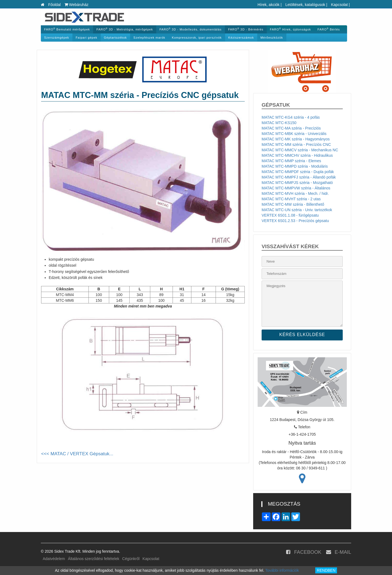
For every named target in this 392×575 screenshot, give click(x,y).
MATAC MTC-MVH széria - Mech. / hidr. (295, 193)
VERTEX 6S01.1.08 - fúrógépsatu (290, 215)
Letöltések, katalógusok (305, 5)
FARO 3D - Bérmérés (246, 29)
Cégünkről (131, 559)
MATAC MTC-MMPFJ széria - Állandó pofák (299, 177)
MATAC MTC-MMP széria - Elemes (291, 161)
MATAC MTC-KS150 (279, 123)
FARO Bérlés (329, 29)
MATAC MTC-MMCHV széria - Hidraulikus (297, 155)
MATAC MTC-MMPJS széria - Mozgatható (297, 183)
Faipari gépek (87, 38)
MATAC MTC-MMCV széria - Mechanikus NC (300, 150)
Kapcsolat (339, 5)
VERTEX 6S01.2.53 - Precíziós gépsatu (295, 221)
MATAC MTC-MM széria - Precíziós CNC (296, 144)
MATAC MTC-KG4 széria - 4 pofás (291, 117)
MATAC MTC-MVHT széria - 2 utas (291, 199)
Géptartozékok (116, 38)
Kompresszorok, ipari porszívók (197, 38)
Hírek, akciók (269, 5)
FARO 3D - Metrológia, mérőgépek (125, 29)
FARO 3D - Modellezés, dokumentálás (191, 29)
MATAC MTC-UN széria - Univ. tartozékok (297, 210)
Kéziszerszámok (241, 38)
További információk (282, 570)
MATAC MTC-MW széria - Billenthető (293, 204)
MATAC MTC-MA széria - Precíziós (291, 128)
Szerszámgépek (57, 38)
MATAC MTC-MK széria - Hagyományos (296, 139)
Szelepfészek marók (149, 38)
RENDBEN (326, 570)
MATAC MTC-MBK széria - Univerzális (294, 134)
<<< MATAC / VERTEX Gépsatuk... (77, 454)
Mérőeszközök (272, 38)
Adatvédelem (54, 559)
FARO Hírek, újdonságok (291, 29)
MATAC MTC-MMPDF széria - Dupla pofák (298, 172)
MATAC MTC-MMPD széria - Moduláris (295, 166)
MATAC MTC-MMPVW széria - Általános (296, 188)
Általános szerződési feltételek (94, 559)
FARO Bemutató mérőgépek (67, 29)
